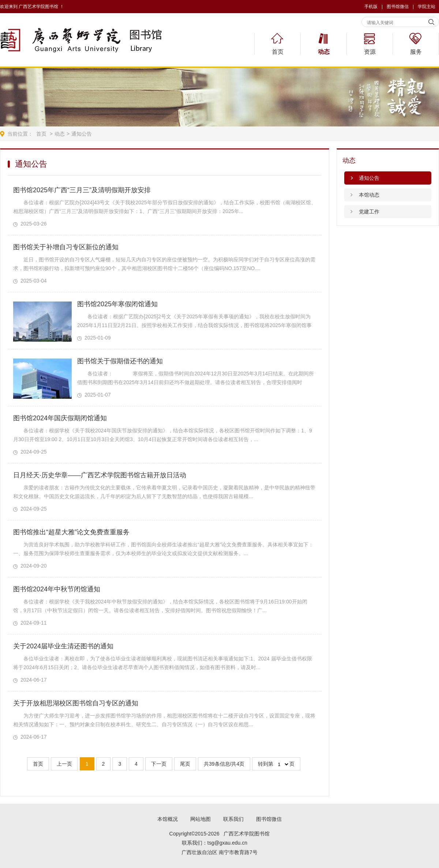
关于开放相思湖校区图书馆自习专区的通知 (76, 703)
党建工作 (369, 212)
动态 (324, 52)
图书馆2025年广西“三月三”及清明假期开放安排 (82, 190)
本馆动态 (369, 195)
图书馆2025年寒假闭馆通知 (117, 304)
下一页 (159, 764)
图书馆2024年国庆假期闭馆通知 (60, 418)
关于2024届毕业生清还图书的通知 (63, 646)
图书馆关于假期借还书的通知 (120, 361)
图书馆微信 (269, 819)
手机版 (371, 7)
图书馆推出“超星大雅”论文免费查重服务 (71, 532)
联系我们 (233, 819)
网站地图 (200, 819)
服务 (416, 52)
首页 (278, 52)
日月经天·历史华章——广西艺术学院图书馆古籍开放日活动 (100, 475)
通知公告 (82, 134)
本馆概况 (168, 819)
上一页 (64, 764)
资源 (370, 52)
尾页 (185, 764)
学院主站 (427, 7)
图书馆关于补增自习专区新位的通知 (66, 247)
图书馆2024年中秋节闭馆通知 (57, 589)
